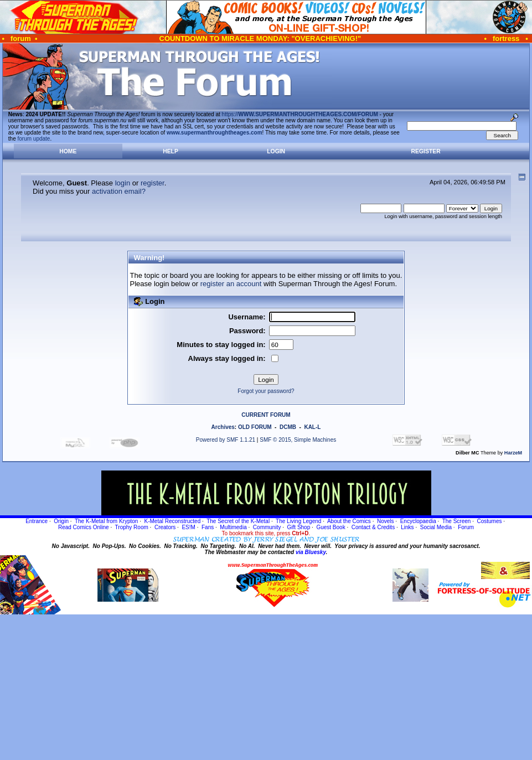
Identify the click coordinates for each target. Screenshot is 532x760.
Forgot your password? (266, 391)
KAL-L (312, 427)
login (123, 183)
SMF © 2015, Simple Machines (298, 440)
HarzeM (513, 453)
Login (276, 151)
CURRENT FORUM (266, 415)
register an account (231, 284)
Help (171, 151)
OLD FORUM (255, 427)
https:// (300, 114)
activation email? (119, 191)
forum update (34, 139)
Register (426, 151)
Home (68, 151)
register (153, 183)
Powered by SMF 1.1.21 (226, 440)
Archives (223, 427)
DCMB (288, 427)
